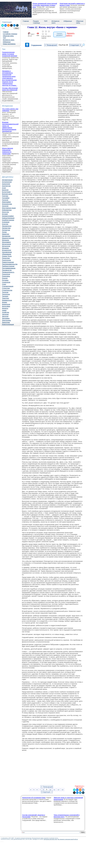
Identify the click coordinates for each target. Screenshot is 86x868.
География (6, 198)
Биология (5, 190)
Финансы (5, 308)
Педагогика (6, 258)
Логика (4, 232)
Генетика (5, 196)
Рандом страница (36, 22)
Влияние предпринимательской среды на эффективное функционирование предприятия (10, 127)
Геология (5, 200)
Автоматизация (7, 180)
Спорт (4, 284)
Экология (5, 316)
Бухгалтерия (6, 192)
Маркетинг (6, 234)
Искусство (5, 212)
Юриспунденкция (8, 324)
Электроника (6, 320)
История (5, 214)
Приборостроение (8, 266)
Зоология (5, 206)
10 (50, 790)
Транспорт (6, 298)
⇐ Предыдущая (51, 45)
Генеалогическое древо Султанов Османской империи (10, 54)
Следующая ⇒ (75, 45)
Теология (5, 292)
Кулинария (6, 222)
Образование (7, 254)
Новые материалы (9, 44)
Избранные (7, 42)
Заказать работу (70, 34)
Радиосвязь (6, 276)
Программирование (9, 268)
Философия (6, 306)
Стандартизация (8, 286)
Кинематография (8, 216)
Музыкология (7, 250)
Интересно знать (9, 40)
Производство (7, 270)
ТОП (4, 38)
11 (54, 790)
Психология (6, 274)
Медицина (6, 240)
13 (63, 790)
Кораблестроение (8, 220)
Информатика (7, 210)
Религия (5, 278)
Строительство (7, 290)
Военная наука (7, 194)
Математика (6, 236)
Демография (6, 202)
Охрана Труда (7, 256)
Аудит (4, 188)
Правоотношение (8, 262)
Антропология (7, 182)
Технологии (6, 294)
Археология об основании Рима (34, 798)
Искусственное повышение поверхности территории (8, 151)
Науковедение (7, 252)
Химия (4, 310)
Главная (6, 32)
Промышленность (8, 272)
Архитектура (6, 186)
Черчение (5, 314)
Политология (6, 260)
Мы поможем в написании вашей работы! (68, 839)
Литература (6, 230)
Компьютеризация (8, 218)
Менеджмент (6, 242)
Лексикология (7, 226)
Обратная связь (8, 36)
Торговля (5, 296)
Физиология (6, 304)
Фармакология (7, 300)
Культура (5, 224)
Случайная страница (10, 34)
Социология (6, 282)
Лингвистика (6, 228)
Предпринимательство (10, 264)
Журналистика (7, 204)
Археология (6, 184)
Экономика (6, 318)
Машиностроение (8, 238)
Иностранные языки (9, 208)
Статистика (6, 288)
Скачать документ (59, 34)
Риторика (5, 280)
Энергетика (6, 322)
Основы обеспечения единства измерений (10, 89)
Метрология (6, 246)
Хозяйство (6, 312)
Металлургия (6, 244)
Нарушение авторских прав (50, 839)
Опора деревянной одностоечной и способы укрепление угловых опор (45, 5)
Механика (5, 248)
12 (58, 790)
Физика (4, 302)
